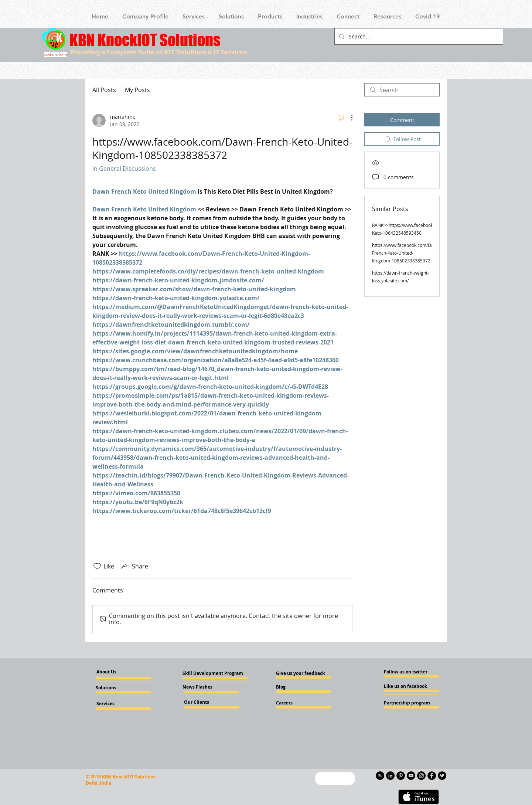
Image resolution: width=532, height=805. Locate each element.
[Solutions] (116, 688)
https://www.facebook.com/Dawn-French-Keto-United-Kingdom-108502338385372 (407, 253)
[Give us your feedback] (303, 673)
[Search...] (418, 36)
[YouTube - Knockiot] (411, 776)
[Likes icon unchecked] (97, 566)
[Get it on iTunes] (419, 797)
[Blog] (296, 687)
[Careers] (296, 703)
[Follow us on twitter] (406, 672)
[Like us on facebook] (406, 686)
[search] (402, 90)
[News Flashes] (204, 687)
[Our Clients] (204, 702)
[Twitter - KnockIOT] (442, 776)
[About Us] (113, 672)
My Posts (137, 90)
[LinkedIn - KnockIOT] (390, 776)
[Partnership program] (407, 703)
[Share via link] (134, 566)
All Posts (104, 90)
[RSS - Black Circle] (380, 776)
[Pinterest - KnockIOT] (401, 776)
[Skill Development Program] (213, 673)
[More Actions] (348, 118)
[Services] (118, 704)
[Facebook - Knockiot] (432, 776)
